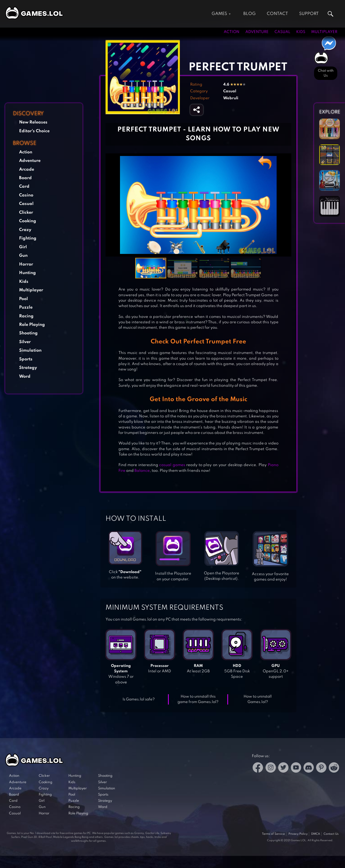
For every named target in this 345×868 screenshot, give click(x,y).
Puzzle (26, 307)
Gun (23, 256)
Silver (25, 342)
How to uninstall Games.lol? (258, 699)
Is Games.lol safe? (139, 699)
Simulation (30, 350)
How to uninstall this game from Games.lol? (198, 699)
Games (219, 14)
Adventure (257, 32)
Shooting (28, 333)
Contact (277, 14)
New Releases (33, 122)
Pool (23, 299)
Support (309, 14)
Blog (250, 14)
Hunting (27, 273)
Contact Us (331, 834)
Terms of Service (273, 834)
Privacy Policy (298, 834)
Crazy (25, 230)
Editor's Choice (34, 131)
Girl (23, 247)
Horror (26, 264)
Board (25, 178)
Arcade (27, 170)
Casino (26, 195)
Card (24, 187)
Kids (301, 32)
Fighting (28, 238)
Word (25, 377)
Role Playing (32, 325)
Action (232, 32)
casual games (172, 465)
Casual (282, 32)
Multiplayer (324, 32)
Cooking (28, 221)
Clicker (26, 213)
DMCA (316, 834)
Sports (26, 359)
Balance (142, 471)
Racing (26, 316)
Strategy (28, 368)
